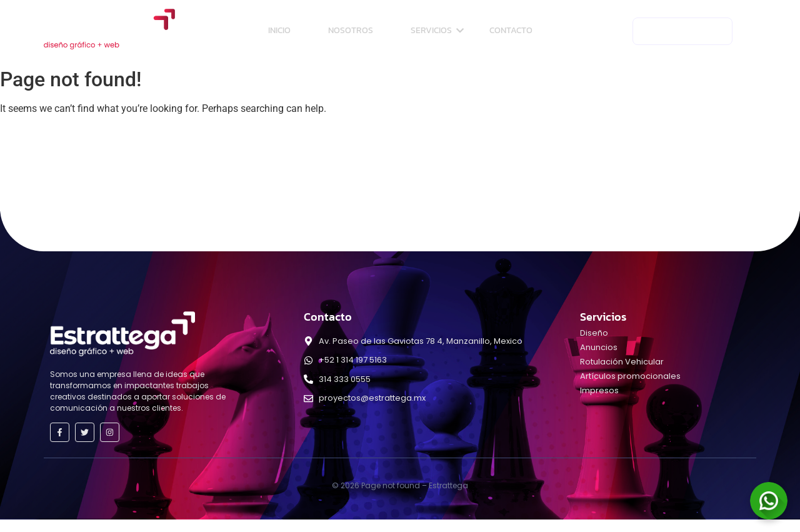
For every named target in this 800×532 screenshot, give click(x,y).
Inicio (279, 30)
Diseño (594, 333)
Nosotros (351, 30)
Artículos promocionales (630, 376)
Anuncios (599, 347)
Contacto (511, 30)
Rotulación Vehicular (622, 362)
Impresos (599, 390)
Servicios (437, 30)
